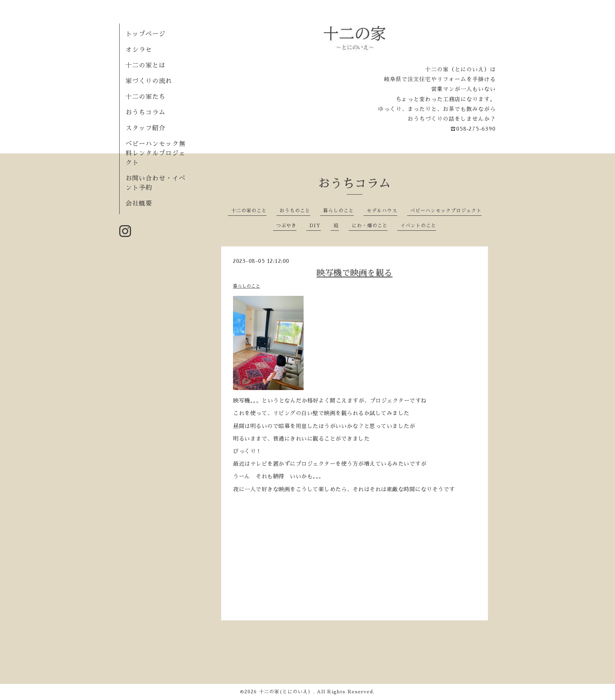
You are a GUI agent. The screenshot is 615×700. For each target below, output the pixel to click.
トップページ (146, 34)
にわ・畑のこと (370, 226)
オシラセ (139, 50)
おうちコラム (146, 113)
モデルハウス (382, 211)
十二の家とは (146, 66)
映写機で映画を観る (355, 273)
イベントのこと (418, 226)
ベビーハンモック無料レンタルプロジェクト (156, 153)
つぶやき (286, 226)
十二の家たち (146, 97)
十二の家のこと (249, 211)
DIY (315, 226)
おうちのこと (295, 211)
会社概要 (139, 204)
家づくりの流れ (149, 81)
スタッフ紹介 (146, 128)
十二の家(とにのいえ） (286, 692)
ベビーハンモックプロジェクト (446, 211)
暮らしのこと (338, 211)
